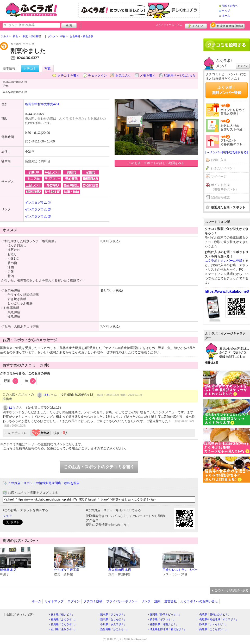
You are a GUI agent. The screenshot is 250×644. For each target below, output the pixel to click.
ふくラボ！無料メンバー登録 (227, 90)
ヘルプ (226, 11)
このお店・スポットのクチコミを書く (99, 467)
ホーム (226, 15)
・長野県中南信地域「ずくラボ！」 (217, 619)
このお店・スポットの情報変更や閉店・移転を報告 (44, 483)
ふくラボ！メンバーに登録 (223, 261)
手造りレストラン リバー (180, 570)
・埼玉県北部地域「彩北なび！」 (167, 629)
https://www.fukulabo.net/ (227, 291)
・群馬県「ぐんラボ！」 (63, 624)
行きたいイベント (223, 168)
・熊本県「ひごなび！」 (112, 614)
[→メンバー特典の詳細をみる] (227, 152)
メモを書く (148, 76)
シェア (7, 516)
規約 (157, 601)
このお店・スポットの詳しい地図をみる (156, 163)
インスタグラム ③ (38, 216)
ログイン (196, 25)
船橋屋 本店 (8, 570)
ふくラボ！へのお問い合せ (199, 601)
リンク (146, 601)
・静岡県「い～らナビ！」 (212, 624)
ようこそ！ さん (169, 25)
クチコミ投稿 (93, 601)
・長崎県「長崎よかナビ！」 (214, 614)
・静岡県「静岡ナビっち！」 (164, 614)
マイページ (219, 177)
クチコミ (30, 68)
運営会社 (171, 601)
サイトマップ (54, 601)
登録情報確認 (220, 197)
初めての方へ (230, 6)
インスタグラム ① (38, 203)
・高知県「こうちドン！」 (212, 629)
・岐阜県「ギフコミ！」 (161, 619)
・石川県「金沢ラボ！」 (63, 629)
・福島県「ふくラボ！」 (63, 619)
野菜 (11, 381)
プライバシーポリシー (122, 601)
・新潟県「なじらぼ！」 (112, 619)
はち (47, 395)
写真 (48, 68)
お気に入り (123, 76)
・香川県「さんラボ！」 (112, 624)
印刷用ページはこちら (180, 76)
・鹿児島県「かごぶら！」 (113, 629)
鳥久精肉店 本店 (120, 570)
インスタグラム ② (38, 209)
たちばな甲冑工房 (67, 570)
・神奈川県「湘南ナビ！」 (163, 624)
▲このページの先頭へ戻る (230, 590)
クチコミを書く (68, 76)
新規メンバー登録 (227, 25)
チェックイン (97, 76)
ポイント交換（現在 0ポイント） (225, 187)
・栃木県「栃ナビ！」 (61, 614)
